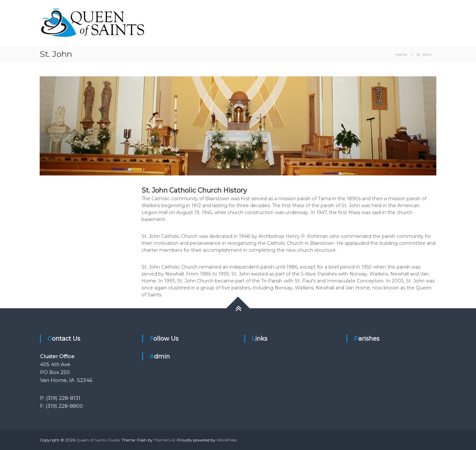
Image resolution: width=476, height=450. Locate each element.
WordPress (227, 440)
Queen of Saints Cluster (98, 440)
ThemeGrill (164, 440)
